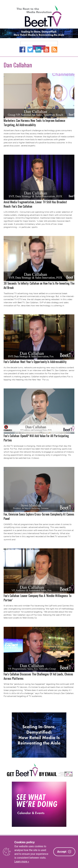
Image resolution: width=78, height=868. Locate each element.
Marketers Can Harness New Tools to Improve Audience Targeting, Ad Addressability (34, 123)
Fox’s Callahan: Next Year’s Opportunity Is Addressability (35, 362)
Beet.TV (39, 16)
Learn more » (22, 861)
